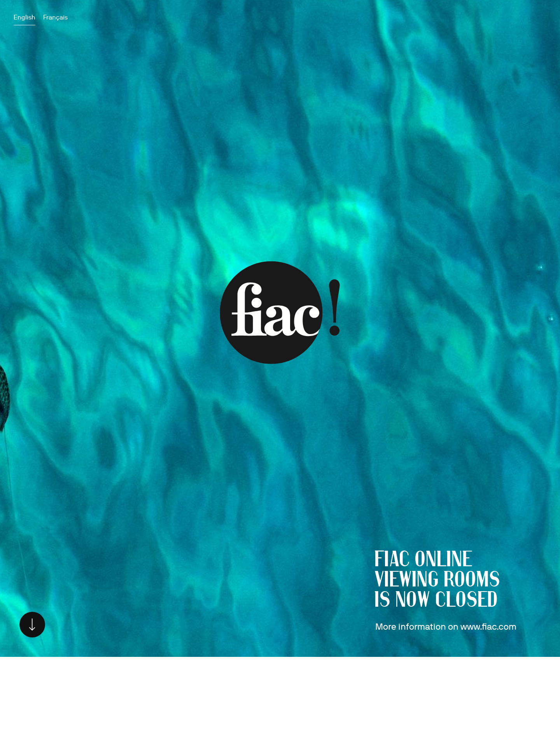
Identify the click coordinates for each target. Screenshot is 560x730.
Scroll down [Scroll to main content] (32, 625)
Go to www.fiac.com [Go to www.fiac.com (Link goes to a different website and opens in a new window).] (280, 313)
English (24, 17)
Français (55, 17)
